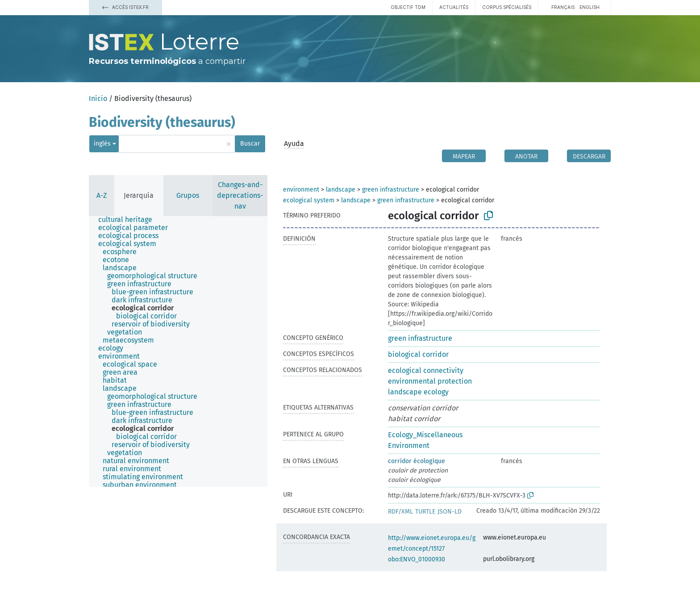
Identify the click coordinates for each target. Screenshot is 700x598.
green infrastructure (391, 190)
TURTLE (425, 512)
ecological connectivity (426, 370)
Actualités (454, 7)
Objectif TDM (408, 7)
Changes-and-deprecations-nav (240, 195)
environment (301, 190)
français (563, 7)
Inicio (98, 98)
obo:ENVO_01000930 (417, 559)
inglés (102, 144)
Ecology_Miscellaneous (425, 435)
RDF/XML (400, 512)
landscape (341, 190)
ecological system (309, 200)
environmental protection (430, 381)
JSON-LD (450, 512)
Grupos (188, 195)
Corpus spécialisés (507, 7)
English (590, 7)
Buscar (250, 144)
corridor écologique (417, 461)
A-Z (102, 195)
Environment (409, 445)
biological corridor (418, 354)
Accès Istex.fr (125, 7)
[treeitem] (129, 220)
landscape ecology (418, 392)
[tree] (178, 351)
